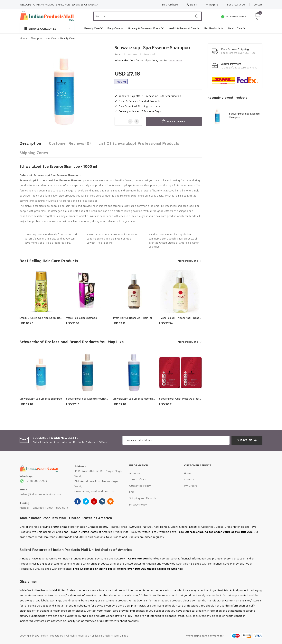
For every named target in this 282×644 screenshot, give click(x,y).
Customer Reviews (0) (70, 143)
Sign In (192, 5)
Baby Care (115, 28)
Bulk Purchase (170, 5)
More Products (188, 261)
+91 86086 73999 (233, 16)
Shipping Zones (34, 153)
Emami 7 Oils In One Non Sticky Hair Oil (43, 318)
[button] (47, 28)
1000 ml (121, 82)
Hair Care (51, 38)
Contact (258, 5)
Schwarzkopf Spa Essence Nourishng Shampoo (94, 399)
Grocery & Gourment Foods (146, 28)
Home (23, 38)
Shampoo (36, 38)
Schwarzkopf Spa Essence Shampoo (41, 399)
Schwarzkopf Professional (139, 54)
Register (212, 5)
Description (30, 143)
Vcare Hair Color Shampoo (82, 318)
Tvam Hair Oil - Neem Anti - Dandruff (182, 318)
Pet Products (214, 28)
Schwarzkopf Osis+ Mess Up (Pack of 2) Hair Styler (189, 399)
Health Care (237, 28)
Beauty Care (93, 28)
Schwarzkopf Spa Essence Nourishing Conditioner (142, 399)
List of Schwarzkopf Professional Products (139, 143)
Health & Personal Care (184, 28)
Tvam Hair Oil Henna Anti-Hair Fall (132, 318)
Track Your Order (236, 5)
